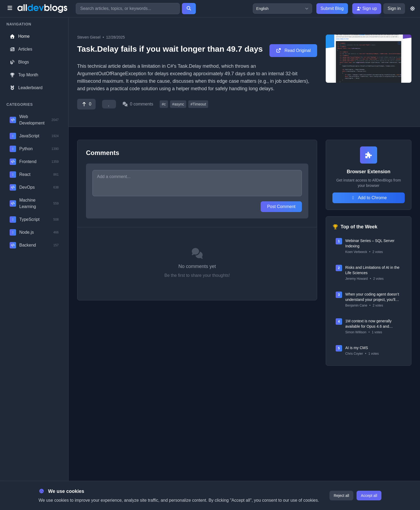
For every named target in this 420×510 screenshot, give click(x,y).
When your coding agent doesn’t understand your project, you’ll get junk (372, 297)
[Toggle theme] (412, 9)
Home (20, 36)
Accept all (369, 496)
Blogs (19, 62)
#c (164, 104)
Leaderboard (26, 88)
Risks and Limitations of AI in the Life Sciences (372, 270)
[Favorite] (109, 104)
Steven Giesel (89, 37)
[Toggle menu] (10, 9)
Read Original (293, 50)
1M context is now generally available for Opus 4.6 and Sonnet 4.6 (368, 324)
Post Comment (281, 207)
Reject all (342, 496)
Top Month (24, 75)
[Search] (189, 9)
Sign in (394, 8)
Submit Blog (332, 8)
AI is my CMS (357, 348)
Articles (21, 49)
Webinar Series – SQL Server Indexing (370, 243)
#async (178, 104)
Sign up (367, 8)
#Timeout (198, 104)
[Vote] (86, 104)
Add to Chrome (369, 198)
